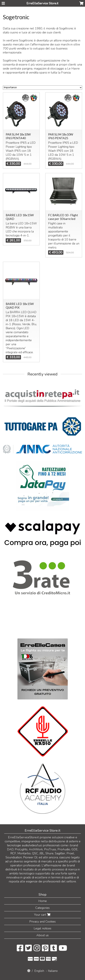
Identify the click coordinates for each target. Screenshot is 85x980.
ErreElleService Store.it (42, 3)
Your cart (43, 915)
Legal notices (42, 928)
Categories (42, 908)
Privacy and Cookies (42, 922)
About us (42, 935)
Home (43, 901)
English (39, 971)
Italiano (53, 971)
